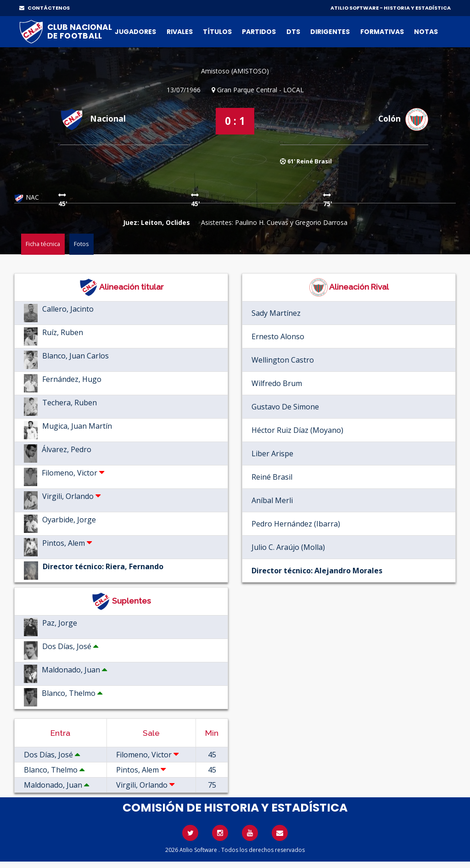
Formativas (382, 32)
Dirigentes (330, 32)
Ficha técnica (43, 244)
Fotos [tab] (81, 244)
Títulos (217, 32)
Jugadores (135, 32)
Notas (426, 32)
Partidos (259, 32)
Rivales (180, 32)
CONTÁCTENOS (45, 8)
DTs (293, 32)
